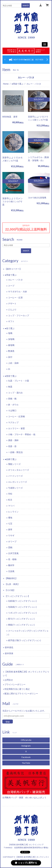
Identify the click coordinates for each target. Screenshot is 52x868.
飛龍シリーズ (14, 464)
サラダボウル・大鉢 (18, 292)
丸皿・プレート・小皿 (19, 381)
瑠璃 (10, 333)
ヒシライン (13, 512)
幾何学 (11, 565)
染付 (10, 357)
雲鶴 (10, 548)
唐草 (10, 530)
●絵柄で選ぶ (11, 459)
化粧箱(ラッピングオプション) (22, 601)
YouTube (26, 763)
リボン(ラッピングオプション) (22, 613)
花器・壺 (12, 446)
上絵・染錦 (13, 363)
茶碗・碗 (12, 399)
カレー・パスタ (15, 280)
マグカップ (13, 422)
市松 (10, 494)
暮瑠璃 (11, 345)
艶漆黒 (11, 351)
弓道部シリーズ (15, 488)
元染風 (11, 571)
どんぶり (12, 310)
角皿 (10, 387)
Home (6, 84)
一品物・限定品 (15, 452)
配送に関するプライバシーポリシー (21, 694)
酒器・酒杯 (13, 440)
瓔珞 (10, 518)
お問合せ (9, 680)
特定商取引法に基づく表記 (17, 689)
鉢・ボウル (13, 405)
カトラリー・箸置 (16, 428)
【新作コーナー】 (13, 269)
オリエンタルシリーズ (19, 470)
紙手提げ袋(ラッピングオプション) (24, 640)
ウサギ (11, 536)
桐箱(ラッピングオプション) (21, 625)
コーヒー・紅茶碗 (16, 417)
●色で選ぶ (10, 328)
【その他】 (10, 590)
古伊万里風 (13, 553)
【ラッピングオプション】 (17, 596)
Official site (26, 740)
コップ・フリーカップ (19, 316)
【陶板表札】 (11, 578)
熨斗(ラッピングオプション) (21, 619)
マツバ (11, 506)
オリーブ (12, 542)
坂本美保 (9, 653)
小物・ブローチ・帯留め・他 (22, 434)
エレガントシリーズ (18, 482)
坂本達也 (9, 647)
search (26, 5)
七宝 (10, 524)
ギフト (11, 321)
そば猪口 (12, 411)
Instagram (26, 746)
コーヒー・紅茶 (15, 298)
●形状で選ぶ (11, 376)
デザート (12, 304)
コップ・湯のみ (15, 393)
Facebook (26, 757)
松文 (10, 500)
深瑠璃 (11, 339)
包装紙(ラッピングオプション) (22, 607)
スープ (11, 286)
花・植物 (12, 559)
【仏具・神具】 (12, 584)
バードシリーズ (15, 476)
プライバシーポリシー (15, 684)
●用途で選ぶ (18, 84)
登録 (8, 722)
